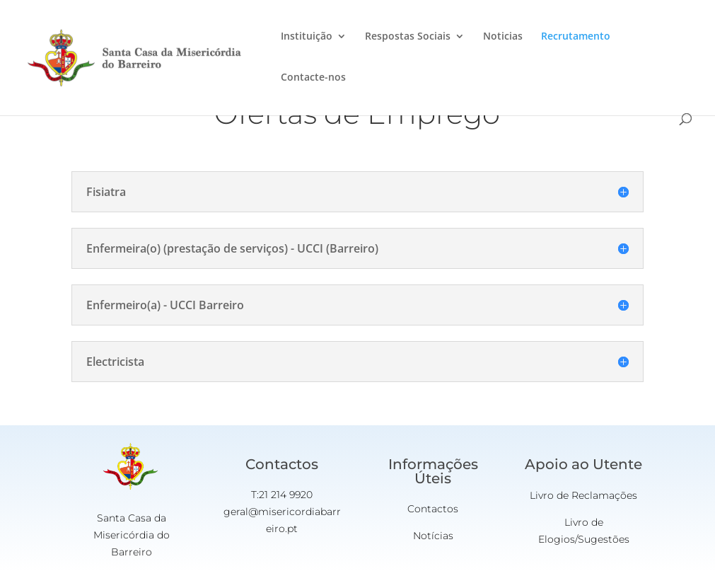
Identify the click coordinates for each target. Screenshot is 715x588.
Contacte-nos (313, 78)
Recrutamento (576, 37)
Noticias (503, 37)
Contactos (433, 509)
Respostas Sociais (408, 37)
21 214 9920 (286, 495)
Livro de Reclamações (583, 495)
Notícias (433, 536)
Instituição (307, 37)
